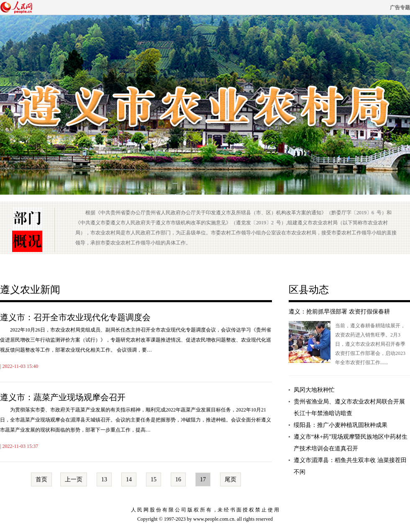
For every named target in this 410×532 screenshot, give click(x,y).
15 (154, 479)
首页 (41, 479)
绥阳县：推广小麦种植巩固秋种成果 (341, 425)
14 (129, 479)
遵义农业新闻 (30, 290)
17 (203, 479)
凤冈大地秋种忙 (314, 390)
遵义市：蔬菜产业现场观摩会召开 (63, 397)
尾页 (231, 479)
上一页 (74, 479)
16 (178, 479)
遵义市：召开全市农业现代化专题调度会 (75, 317)
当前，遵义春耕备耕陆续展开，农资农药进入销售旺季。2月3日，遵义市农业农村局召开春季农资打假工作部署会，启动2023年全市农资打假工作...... (370, 344)
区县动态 (309, 290)
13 (104, 479)
